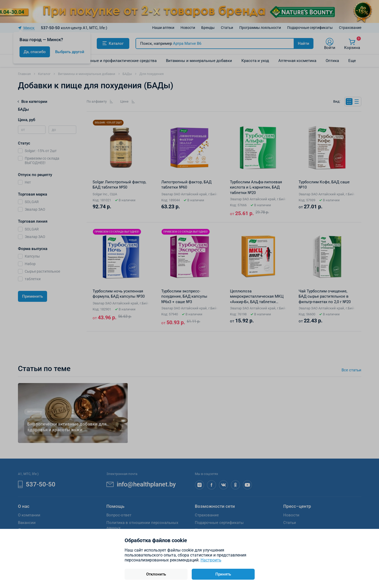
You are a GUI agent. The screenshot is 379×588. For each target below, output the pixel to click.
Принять (223, 574)
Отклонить (156, 574)
